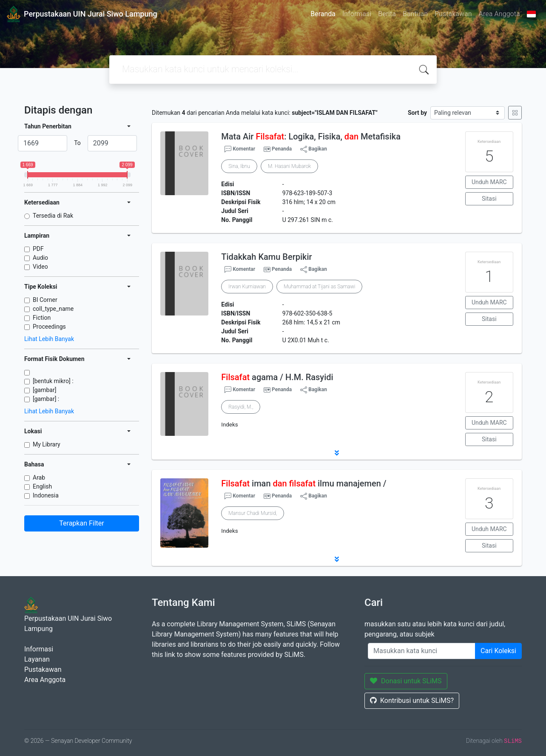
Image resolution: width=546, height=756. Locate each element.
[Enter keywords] (422, 651)
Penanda (282, 149)
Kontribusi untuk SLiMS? (412, 701)
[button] (337, 453)
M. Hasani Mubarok (289, 166)
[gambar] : (46, 399)
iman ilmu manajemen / (304, 483)
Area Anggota (499, 14)
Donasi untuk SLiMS (406, 681)
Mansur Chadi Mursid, (253, 513)
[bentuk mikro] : (53, 381)
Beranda (323, 14)
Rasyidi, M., (241, 407)
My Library (47, 444)
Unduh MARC (489, 182)
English (42, 486)
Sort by (417, 113)
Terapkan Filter (81, 523)
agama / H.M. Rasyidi (277, 377)
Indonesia (46, 495)
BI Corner (45, 300)
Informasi (357, 14)
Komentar (240, 149)
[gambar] (44, 390)
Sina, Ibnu (239, 166)
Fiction (42, 318)
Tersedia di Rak (53, 216)
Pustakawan (453, 14)
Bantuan (415, 14)
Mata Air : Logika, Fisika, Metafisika (311, 136)
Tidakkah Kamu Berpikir (266, 257)
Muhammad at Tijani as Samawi (319, 287)
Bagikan (314, 149)
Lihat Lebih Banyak (49, 339)
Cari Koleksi (498, 651)
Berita (387, 14)
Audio (40, 258)
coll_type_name (53, 309)
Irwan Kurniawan (247, 287)
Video (40, 267)
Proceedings (49, 327)
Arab (39, 477)
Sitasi (489, 199)
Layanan (37, 659)
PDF (38, 249)
